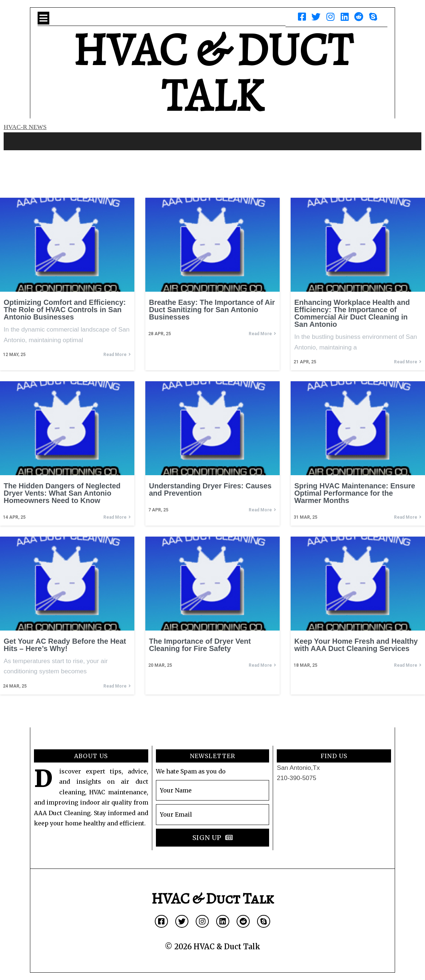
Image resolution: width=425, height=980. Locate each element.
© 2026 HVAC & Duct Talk (212, 947)
